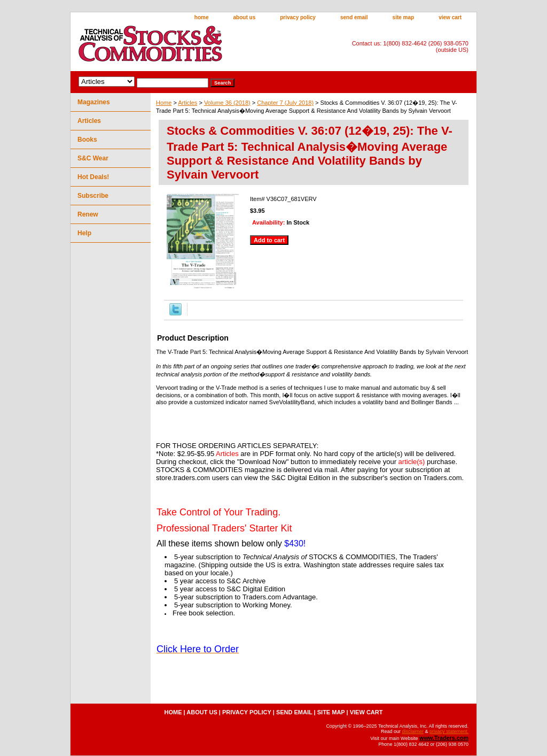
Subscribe (93, 196)
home (202, 17)
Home (164, 103)
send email (354, 17)
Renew (88, 214)
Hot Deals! (93, 177)
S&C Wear (93, 158)
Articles (187, 103)
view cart (450, 17)
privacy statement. (449, 731)
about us (245, 17)
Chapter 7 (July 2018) (285, 103)
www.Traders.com (444, 738)
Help (84, 233)
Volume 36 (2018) (227, 103)
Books (87, 140)
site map (404, 17)
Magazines (94, 102)
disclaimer (413, 731)
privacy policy (298, 17)
